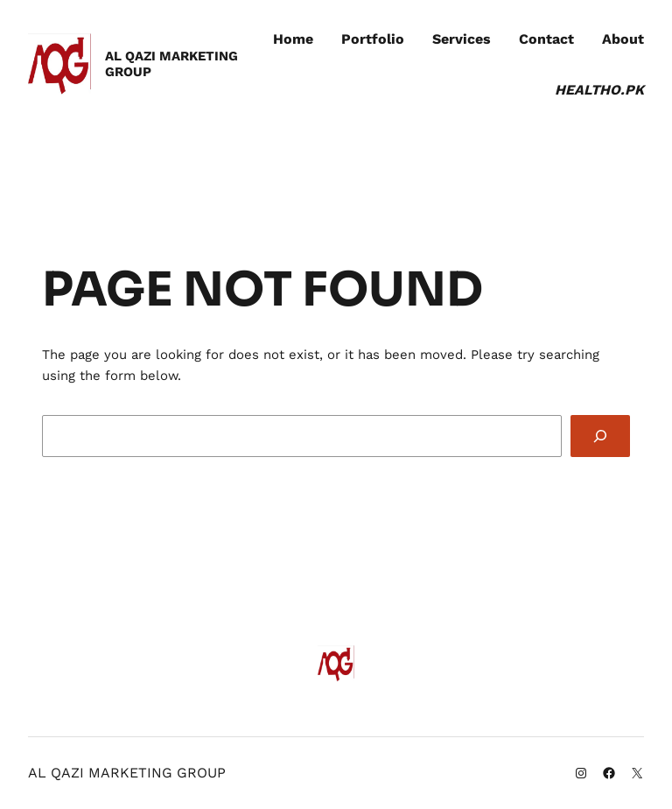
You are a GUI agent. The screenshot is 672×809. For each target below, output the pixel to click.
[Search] (600, 436)
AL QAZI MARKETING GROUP (171, 63)
